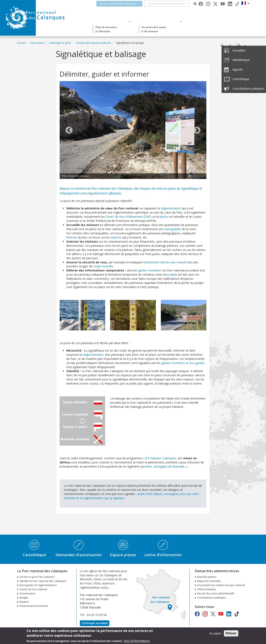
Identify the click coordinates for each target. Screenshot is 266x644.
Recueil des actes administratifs (216, 593)
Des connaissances (159, 21)
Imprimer (222, 45)
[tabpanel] (133, 131)
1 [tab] (190, 176)
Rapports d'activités (209, 581)
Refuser (231, 634)
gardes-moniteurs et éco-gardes (183, 363)
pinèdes (147, 466)
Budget (24, 598)
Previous (69, 131)
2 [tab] (194, 176)
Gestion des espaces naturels (94, 43)
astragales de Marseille (169, 466)
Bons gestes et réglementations (38, 585)
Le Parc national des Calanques (122, 4)
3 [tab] (198, 176)
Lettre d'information (163, 555)
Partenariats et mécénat (34, 606)
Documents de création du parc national (221, 585)
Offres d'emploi (207, 589)
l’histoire (72, 237)
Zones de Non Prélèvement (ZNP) (129, 217)
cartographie (173, 229)
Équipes (24, 602)
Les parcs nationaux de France (169, 4)
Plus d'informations (137, 641)
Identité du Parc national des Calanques (43, 581)
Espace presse (123, 555)
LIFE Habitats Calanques (160, 458)
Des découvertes (110, 21)
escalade (171, 274)
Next (197, 131)
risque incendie (103, 266)
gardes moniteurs (150, 270)
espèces (116, 237)
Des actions (202, 21)
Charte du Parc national (33, 589)
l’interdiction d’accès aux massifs (165, 262)
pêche (164, 217)
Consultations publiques (212, 598)
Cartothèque (34, 555)
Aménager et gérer (60, 43)
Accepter (215, 634)
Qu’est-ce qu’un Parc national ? (37, 577)
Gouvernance (27, 593)
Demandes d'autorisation (79, 555)
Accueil (21, 43)
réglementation (171, 208)
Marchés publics (207, 577)
